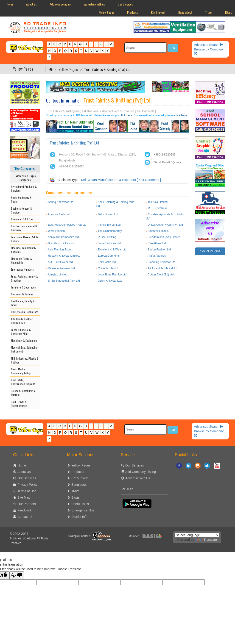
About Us (24, 472)
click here (126, 115)
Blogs (75, 497)
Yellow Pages (107, 12)
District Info (79, 517)
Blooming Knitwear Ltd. (162, 262)
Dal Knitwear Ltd (108, 214)
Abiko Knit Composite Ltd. (64, 237)
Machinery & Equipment (24, 340)
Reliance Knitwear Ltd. (62, 268)
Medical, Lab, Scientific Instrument (24, 349)
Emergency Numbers (22, 269)
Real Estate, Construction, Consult (23, 382)
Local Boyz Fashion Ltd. (112, 275)
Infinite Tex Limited (109, 225)
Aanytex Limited (57, 275)
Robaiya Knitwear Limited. (64, 256)
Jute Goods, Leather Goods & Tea (22, 321)
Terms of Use (27, 491)
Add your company (60, 4)
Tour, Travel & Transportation (19, 404)
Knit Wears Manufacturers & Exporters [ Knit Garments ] (121, 180)
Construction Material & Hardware (24, 228)
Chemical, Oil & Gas (22, 219)
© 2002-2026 (19, 534)
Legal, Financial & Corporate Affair (21, 332)
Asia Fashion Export (60, 250)
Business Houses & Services (21, 210)
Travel (209, 12)
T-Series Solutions (23, 538)
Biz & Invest (158, 12)
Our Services (125, 4)
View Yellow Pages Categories (25, 178)
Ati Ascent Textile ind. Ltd (163, 268)
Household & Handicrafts (25, 312)
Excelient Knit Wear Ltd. (112, 250)
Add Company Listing (141, 472)
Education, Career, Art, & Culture (24, 239)
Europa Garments (109, 256)
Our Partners (27, 504)
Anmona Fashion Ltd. (61, 214)
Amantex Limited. (158, 231)
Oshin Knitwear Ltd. (110, 281)
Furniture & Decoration (24, 287)
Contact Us (25, 517)
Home (10, 4)
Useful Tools (80, 504)
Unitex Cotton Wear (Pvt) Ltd (165, 225)
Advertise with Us (138, 478)
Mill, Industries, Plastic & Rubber (25, 360)
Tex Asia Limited (158, 202)
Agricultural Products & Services (24, 189)
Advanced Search (209, 45)
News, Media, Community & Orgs (21, 371)
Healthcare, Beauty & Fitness (23, 303)
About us (31, 4)
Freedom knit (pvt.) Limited (164, 237)
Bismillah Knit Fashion (62, 243)
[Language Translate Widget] (197, 535)
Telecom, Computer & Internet (23, 393)
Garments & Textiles (22, 294)
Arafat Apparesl (157, 256)
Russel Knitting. (107, 237)
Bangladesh (185, 12)
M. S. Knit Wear (157, 208)
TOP (128, 489)
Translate (206, 540)
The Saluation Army (110, 231)
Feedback (24, 510)
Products (133, 12)
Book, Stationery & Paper (21, 200)
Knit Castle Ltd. (107, 262)
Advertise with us (95, 4)
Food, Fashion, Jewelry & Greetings (24, 278)
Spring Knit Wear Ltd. (61, 202)
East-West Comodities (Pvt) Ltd (67, 225)
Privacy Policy (27, 485)
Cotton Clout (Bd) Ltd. (161, 275)
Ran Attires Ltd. (157, 243)
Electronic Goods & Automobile (21, 261)
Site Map (24, 497)
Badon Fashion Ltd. (160, 250)
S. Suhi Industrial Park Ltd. (64, 281)
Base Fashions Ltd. (110, 243)
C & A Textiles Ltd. (109, 268)
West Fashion (56, 231)
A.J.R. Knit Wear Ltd (60, 262)
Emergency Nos (83, 510)
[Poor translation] (17, 575)
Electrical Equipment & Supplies (23, 250)
